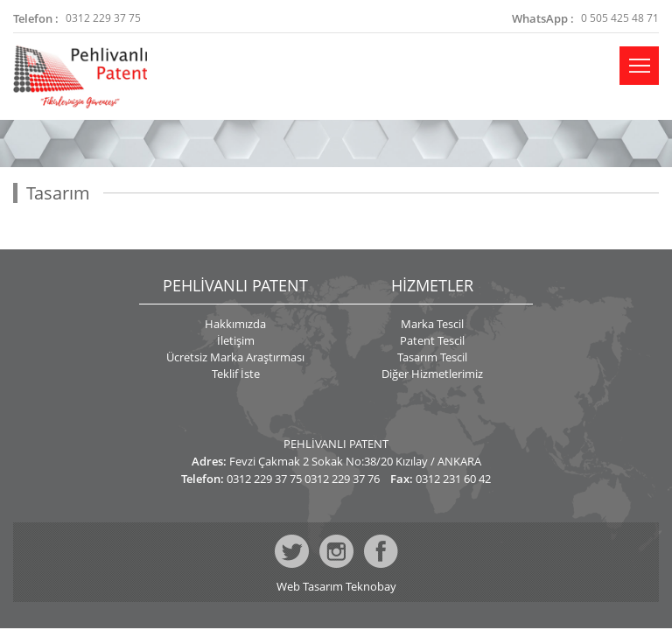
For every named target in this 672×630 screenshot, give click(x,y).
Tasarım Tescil (432, 357)
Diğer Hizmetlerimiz (432, 374)
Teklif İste (236, 374)
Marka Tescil (432, 324)
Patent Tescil (432, 340)
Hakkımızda (235, 324)
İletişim (236, 340)
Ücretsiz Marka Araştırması (235, 357)
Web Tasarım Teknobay (336, 587)
